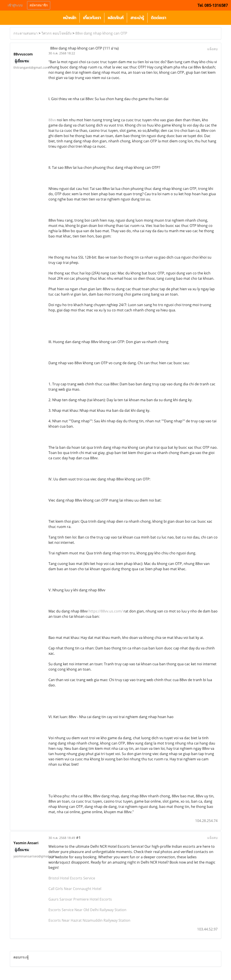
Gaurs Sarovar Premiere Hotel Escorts (80, 899)
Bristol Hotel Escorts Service (72, 878)
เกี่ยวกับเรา (92, 18)
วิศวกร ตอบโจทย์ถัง (56, 33)
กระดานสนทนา (26, 33)
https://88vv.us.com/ (106, 611)
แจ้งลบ (212, 49)
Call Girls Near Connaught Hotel (75, 889)
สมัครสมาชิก (39, 5)
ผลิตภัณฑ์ (116, 18)
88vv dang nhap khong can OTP (101, 33)
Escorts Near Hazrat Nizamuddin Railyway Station (89, 920)
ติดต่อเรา (158, 18)
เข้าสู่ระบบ (15, 5)
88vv (52, 120)
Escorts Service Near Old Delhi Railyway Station (87, 910)
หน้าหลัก (70, 18)
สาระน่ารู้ (137, 18)
